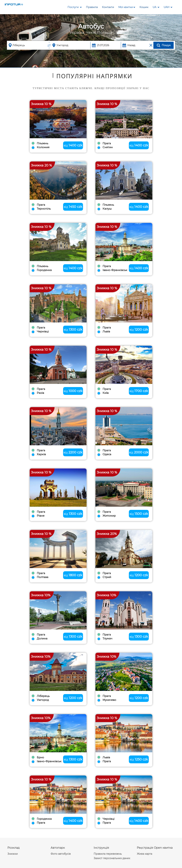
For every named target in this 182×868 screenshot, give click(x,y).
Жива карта (144, 854)
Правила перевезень (108, 854)
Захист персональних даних (112, 858)
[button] (127, 7)
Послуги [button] (75, 7)
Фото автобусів (61, 854)
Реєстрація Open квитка (155, 848)
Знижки (13, 854)
